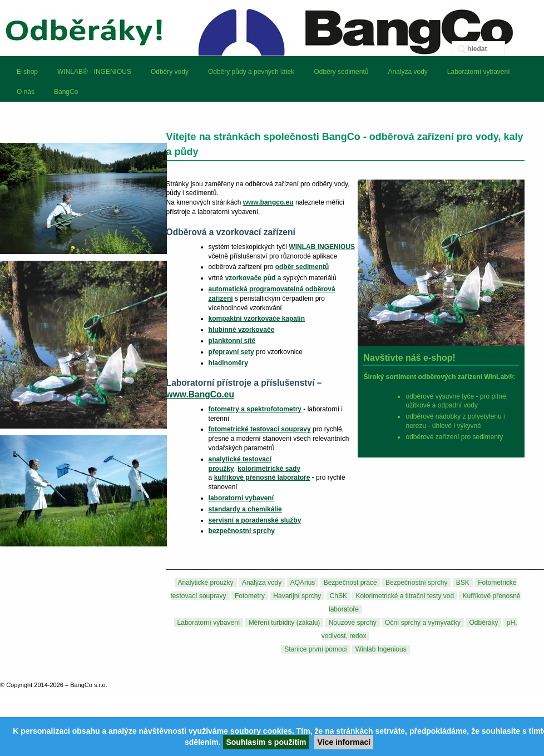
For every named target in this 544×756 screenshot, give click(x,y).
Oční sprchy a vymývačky (423, 623)
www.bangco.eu (268, 202)
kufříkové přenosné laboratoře (262, 478)
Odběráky (483, 623)
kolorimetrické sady (269, 469)
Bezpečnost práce (350, 583)
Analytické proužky (206, 583)
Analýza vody (262, 583)
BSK (463, 583)
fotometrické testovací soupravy (260, 429)
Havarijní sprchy (297, 596)
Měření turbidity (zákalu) (285, 623)
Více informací (344, 742)
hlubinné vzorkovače (242, 330)
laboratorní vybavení (241, 498)
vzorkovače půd (251, 278)
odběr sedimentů (302, 267)
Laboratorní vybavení (209, 623)
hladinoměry (228, 363)
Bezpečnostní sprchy (416, 583)
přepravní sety (231, 352)
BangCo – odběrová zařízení (272, 28)
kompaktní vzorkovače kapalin (257, 319)
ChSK (338, 596)
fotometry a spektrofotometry (255, 409)
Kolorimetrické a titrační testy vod (405, 596)
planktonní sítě (232, 341)
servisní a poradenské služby (255, 520)
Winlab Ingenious (381, 649)
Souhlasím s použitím (266, 742)
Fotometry (250, 596)
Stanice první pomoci (315, 649)
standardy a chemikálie (245, 509)
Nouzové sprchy (353, 623)
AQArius (303, 583)
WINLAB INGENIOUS (322, 247)
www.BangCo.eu (200, 394)
